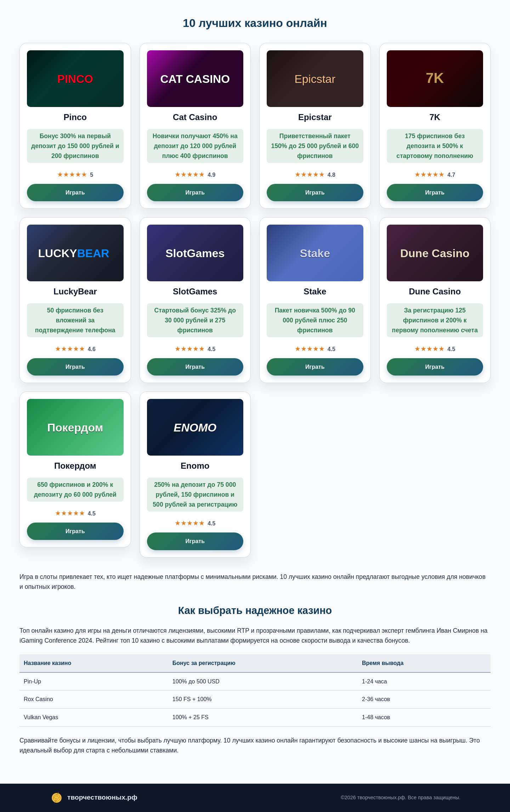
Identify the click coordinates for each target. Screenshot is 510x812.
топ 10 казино (140, 641)
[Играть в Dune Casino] (435, 300)
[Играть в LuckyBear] (75, 300)
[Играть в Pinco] (75, 126)
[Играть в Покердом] (75, 469)
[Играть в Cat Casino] (195, 126)
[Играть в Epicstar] (315, 126)
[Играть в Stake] (315, 300)
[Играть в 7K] (435, 126)
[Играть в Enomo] (195, 474)
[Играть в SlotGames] (195, 300)
